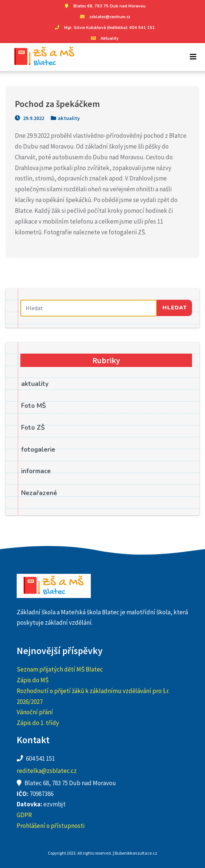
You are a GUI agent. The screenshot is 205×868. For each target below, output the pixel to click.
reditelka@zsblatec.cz (47, 771)
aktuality (69, 118)
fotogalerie (38, 450)
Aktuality (104, 38)
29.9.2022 (29, 118)
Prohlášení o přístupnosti (51, 826)
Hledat (175, 308)
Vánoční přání (35, 712)
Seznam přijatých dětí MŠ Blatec (60, 669)
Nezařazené (39, 493)
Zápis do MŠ (33, 680)
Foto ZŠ (33, 428)
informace (36, 471)
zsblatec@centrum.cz (104, 17)
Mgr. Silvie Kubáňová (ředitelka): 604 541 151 (104, 28)
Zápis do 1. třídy (38, 723)
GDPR (24, 815)
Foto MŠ (34, 406)
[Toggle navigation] (193, 57)
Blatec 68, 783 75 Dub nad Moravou (104, 6)
